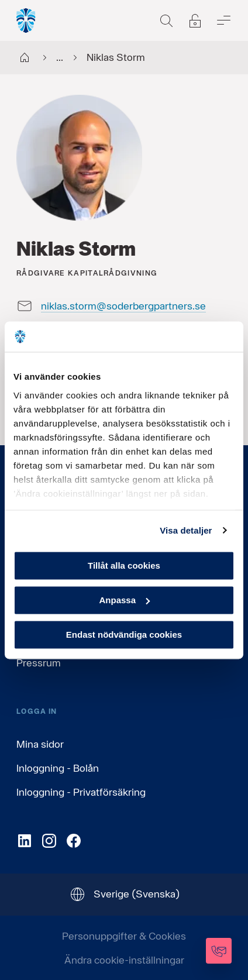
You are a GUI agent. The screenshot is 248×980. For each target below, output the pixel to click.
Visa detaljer (186, 530)
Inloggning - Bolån (58, 768)
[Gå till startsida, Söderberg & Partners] (26, 20)
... (50, 58)
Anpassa (124, 600)
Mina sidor (40, 744)
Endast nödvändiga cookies (124, 635)
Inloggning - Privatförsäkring (81, 792)
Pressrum (39, 663)
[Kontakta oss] (219, 951)
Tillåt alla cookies (124, 565)
